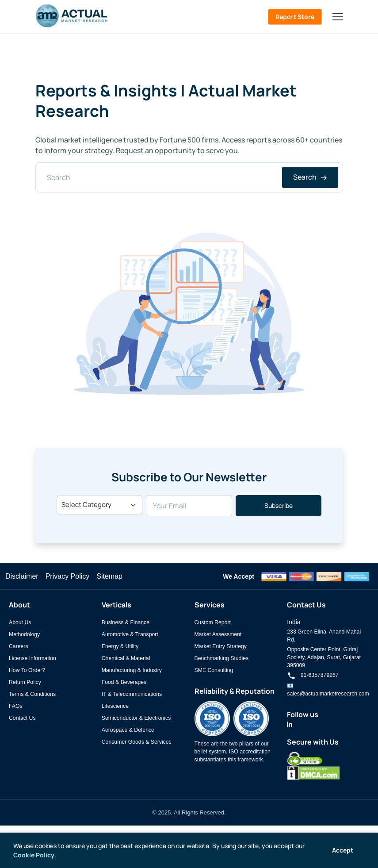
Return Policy (25, 682)
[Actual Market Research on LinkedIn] (290, 725)
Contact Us (22, 718)
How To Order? (27, 670)
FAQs (16, 706)
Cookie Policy (34, 855)
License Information (32, 658)
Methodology (24, 634)
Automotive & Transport (130, 634)
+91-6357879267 (313, 675)
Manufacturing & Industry (132, 670)
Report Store (295, 17)
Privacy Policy (68, 576)
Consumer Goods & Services (137, 742)
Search (310, 177)
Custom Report (213, 622)
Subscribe (279, 505)
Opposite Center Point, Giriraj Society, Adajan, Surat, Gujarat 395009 (324, 657)
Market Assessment (218, 634)
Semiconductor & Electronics (136, 718)
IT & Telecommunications (132, 694)
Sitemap (109, 576)
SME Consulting (214, 670)
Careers (19, 646)
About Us (20, 622)
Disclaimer (22, 576)
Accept (343, 850)
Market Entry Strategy (221, 646)
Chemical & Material (126, 658)
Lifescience (115, 706)
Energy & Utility (120, 646)
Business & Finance (126, 622)
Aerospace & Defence (128, 730)
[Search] (189, 177)
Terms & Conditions (32, 694)
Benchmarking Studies (222, 658)
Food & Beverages (124, 682)
